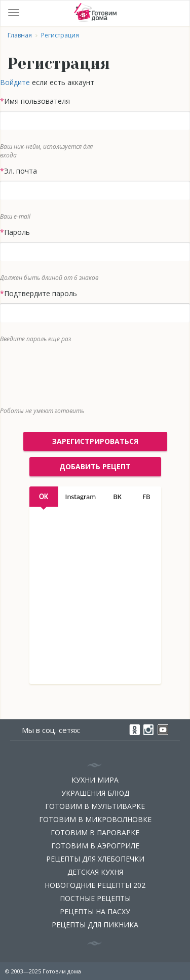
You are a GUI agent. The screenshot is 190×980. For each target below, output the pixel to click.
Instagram (81, 497)
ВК (118, 497)
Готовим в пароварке (95, 832)
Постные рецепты (95, 898)
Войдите (15, 82)
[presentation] (88, 373)
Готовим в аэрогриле (95, 846)
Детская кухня (95, 872)
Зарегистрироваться (95, 441)
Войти (177, 13)
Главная (20, 35)
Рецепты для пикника (95, 925)
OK (44, 497)
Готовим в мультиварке (95, 806)
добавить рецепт (95, 466)
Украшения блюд (95, 793)
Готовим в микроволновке (95, 819)
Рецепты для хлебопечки (95, 859)
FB (146, 497)
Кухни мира (95, 780)
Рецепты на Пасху (95, 911)
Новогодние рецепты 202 (95, 885)
